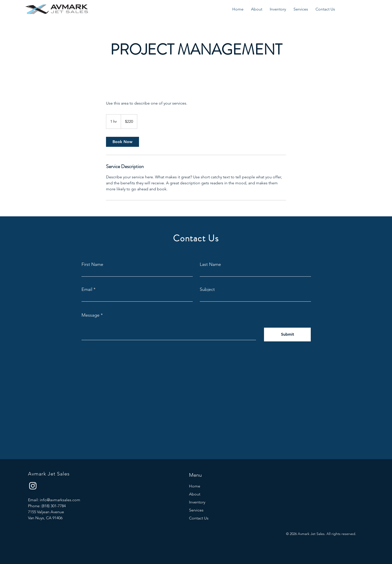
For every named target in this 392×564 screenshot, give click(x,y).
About (195, 494)
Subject (207, 289)
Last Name (210, 264)
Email (87, 289)
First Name (92, 264)
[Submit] (287, 335)
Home (195, 486)
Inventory (197, 502)
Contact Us (199, 518)
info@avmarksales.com (60, 500)
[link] (122, 142)
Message (90, 315)
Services (196, 510)
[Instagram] (33, 486)
